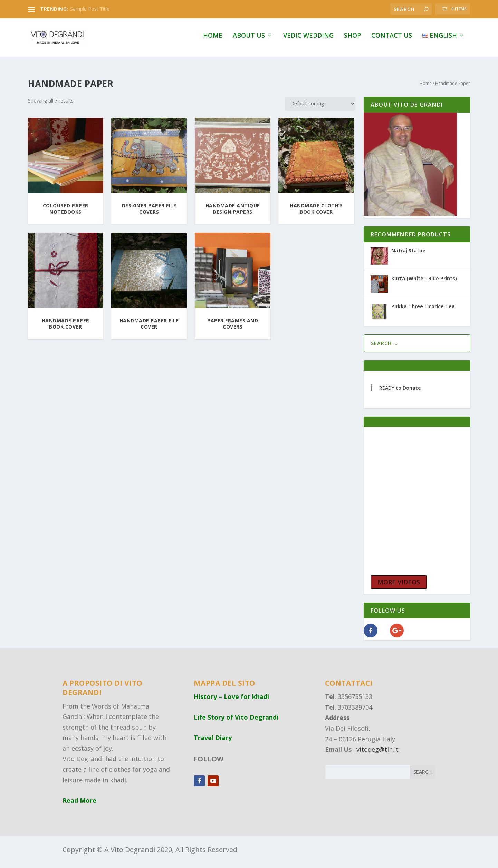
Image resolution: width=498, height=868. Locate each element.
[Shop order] (320, 108)
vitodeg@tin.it (377, 754)
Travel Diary (213, 742)
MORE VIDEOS (399, 586)
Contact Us (392, 40)
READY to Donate (400, 392)
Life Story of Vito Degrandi (236, 721)
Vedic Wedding (308, 40)
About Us (249, 40)
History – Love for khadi (231, 701)
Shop (352, 40)
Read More (79, 805)
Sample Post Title (90, 9)
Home (213, 40)
